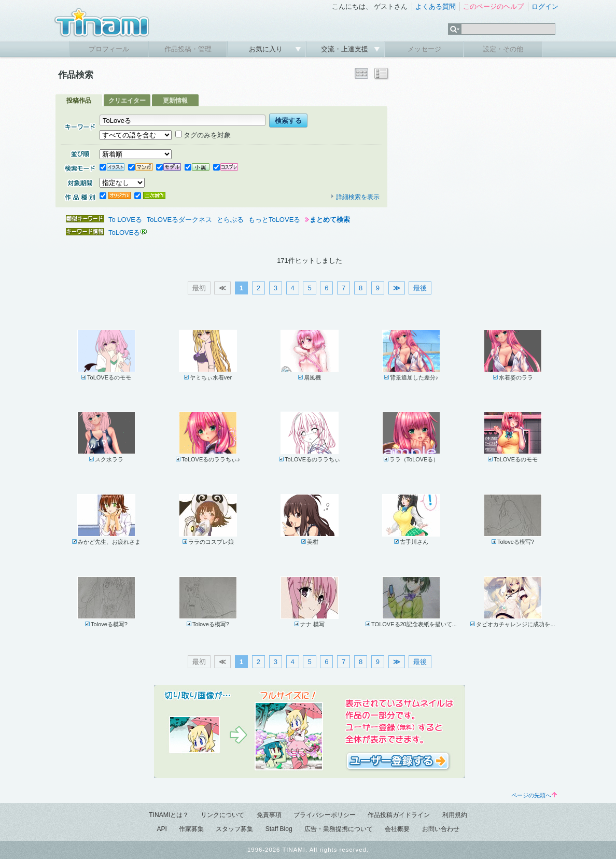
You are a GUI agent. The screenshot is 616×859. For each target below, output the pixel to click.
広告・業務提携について (339, 829)
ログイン (545, 6)
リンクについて (222, 815)
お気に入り (267, 49)
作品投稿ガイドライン (399, 815)
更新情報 (175, 101)
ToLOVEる (124, 233)
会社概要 (397, 829)
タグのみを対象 (203, 135)
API (162, 829)
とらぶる (230, 220)
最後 (420, 288)
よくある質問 (436, 6)
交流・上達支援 (346, 49)
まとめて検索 (330, 220)
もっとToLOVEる (274, 220)
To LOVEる (125, 220)
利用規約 (455, 815)
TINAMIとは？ (169, 815)
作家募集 (191, 829)
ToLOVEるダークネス (179, 220)
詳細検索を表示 (355, 197)
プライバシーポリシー (325, 815)
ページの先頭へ (534, 795)
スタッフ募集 (234, 829)
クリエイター (127, 101)
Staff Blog (279, 829)
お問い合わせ (441, 829)
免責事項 (269, 815)
